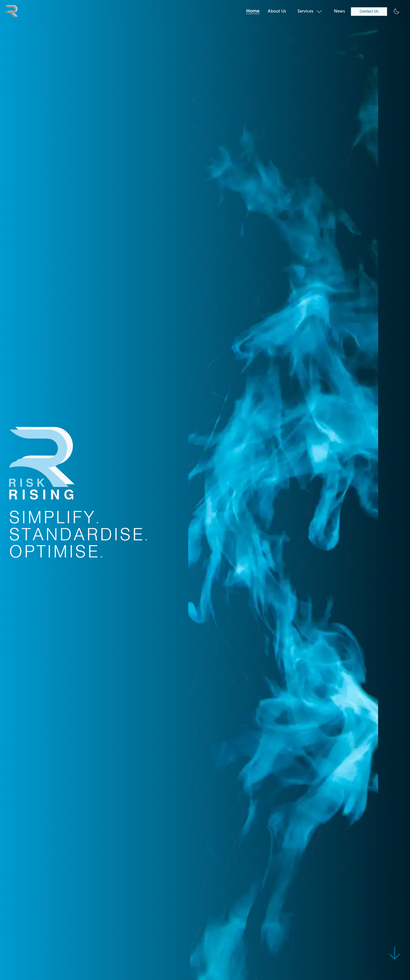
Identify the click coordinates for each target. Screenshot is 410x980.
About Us (277, 11)
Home (253, 11)
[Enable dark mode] (396, 11)
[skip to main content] (395, 953)
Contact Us (369, 12)
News (340, 11)
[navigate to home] (11, 11)
